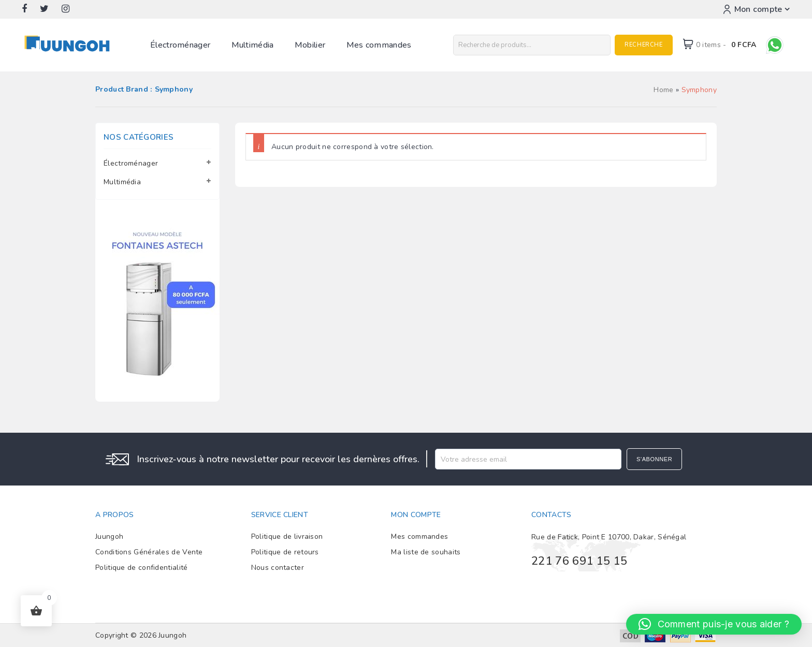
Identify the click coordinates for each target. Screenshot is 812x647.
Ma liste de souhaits (426, 552)
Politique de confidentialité (141, 568)
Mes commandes (379, 45)
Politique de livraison (287, 536)
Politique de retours (285, 552)
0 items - (726, 45)
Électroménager (180, 45)
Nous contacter (278, 568)
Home (663, 90)
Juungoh (109, 536)
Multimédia (253, 45)
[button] (714, 624)
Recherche (643, 45)
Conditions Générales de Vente (149, 552)
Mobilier (310, 45)
